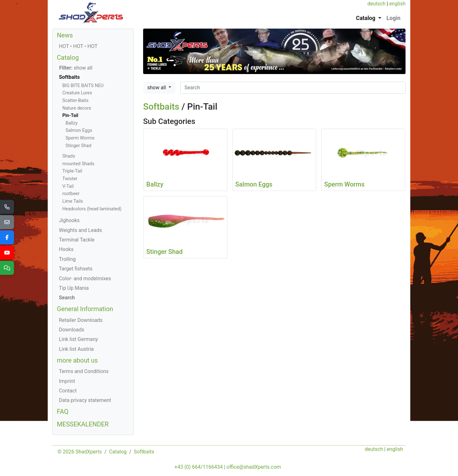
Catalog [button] (366, 18)
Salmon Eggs (79, 130)
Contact (68, 391)
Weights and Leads (80, 230)
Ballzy (72, 123)
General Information (85, 309)
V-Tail (68, 186)
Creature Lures (77, 93)
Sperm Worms (80, 138)
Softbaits (161, 107)
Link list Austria (76, 349)
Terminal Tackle (77, 240)
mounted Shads (78, 164)
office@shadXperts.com (254, 467)
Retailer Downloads (81, 320)
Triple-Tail (72, 171)
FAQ (63, 411)
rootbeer (71, 194)
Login (393, 18)
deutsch (376, 4)
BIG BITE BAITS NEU (83, 86)
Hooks (66, 249)
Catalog (68, 58)
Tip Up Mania (74, 288)
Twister (70, 179)
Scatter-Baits (75, 101)
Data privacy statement (85, 400)
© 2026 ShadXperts (80, 452)
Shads (69, 156)
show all (157, 88)
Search (67, 298)
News (65, 35)
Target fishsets (76, 269)
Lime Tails (73, 201)
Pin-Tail (70, 116)
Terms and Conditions (84, 371)
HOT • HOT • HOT (78, 46)
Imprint (67, 381)
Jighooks (69, 220)
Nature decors (77, 108)
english (397, 4)
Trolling (67, 259)
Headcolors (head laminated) (92, 209)
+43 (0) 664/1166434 (199, 467)
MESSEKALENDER (83, 424)
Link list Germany (78, 339)
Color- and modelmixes (85, 279)
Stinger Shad (78, 146)
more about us (77, 360)
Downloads (71, 330)
